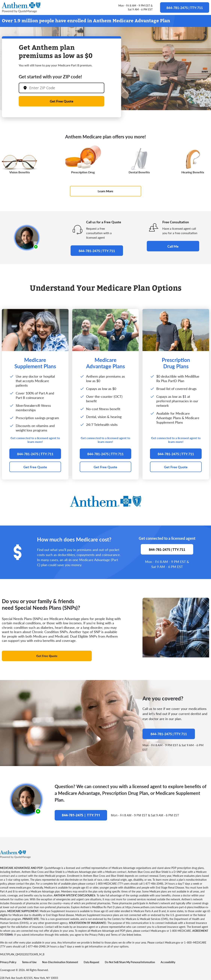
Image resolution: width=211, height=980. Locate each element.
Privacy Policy (8, 962)
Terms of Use (29, 962)
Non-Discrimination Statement (60, 962)
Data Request (91, 962)
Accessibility (168, 962)
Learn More (105, 191)
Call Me (173, 246)
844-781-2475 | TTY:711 (185, 8)
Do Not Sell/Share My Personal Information (130, 962)
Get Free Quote (62, 101)
